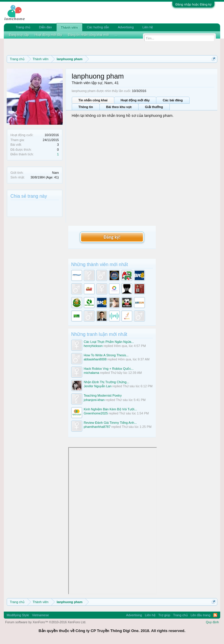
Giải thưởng (154, 107)
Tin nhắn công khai (93, 100)
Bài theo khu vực (119, 107)
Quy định (212, 622)
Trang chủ (23, 27)
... (116, 35)
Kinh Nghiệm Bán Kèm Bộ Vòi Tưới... (110, 409)
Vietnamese (41, 615)
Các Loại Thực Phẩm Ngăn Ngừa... (109, 342)
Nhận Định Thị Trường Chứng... (106, 382)
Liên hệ (148, 27)
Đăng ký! (112, 237)
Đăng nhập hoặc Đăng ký (193, 4)
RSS (215, 615)
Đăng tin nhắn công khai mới (88, 35)
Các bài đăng (173, 100)
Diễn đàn (45, 27)
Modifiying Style (18, 615)
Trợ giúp (164, 615)
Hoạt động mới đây (135, 100)
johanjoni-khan (94, 400)
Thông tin (86, 107)
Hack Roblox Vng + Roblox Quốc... (109, 369)
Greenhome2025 (96, 413)
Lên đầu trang (201, 615)
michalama (91, 373)
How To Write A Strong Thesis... (106, 355)
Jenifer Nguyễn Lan (98, 386)
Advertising (126, 27)
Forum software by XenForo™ (46, 622)
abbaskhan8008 (95, 359)
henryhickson (93, 346)
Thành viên (69, 27)
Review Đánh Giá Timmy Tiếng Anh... (110, 423)
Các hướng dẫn (98, 27)
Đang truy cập (19, 35)
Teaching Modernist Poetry (103, 395)
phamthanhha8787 (97, 427)
